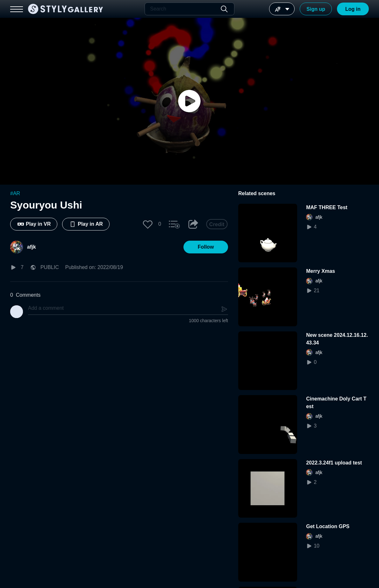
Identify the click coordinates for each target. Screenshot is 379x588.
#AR (15, 193)
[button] (148, 224)
